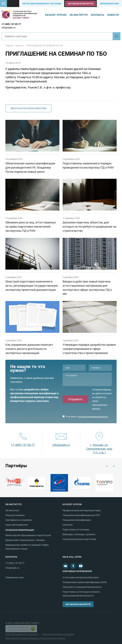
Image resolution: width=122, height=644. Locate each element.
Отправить (75, 399)
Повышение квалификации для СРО (81, 515)
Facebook (73, 566)
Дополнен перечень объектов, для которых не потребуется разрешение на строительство (89, 226)
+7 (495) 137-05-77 (11, 24)
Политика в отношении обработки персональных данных (35, 638)
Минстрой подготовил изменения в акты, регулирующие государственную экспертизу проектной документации (32, 286)
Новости (113, 15)
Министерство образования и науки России (28, 535)
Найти (116, 36)
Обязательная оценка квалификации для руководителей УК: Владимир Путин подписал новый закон (30, 167)
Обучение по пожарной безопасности (82, 587)
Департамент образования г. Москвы (25, 540)
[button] (3, 4)
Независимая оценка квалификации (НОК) (85, 582)
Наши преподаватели (17, 525)
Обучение (68, 525)
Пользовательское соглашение (58, 634)
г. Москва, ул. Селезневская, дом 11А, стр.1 (99, 449)
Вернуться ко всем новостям (28, 108)
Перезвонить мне (14, 577)
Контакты (97, 15)
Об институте (79, 15)
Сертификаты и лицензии (19, 520)
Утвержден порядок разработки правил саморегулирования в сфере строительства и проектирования (89, 349)
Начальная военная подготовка (79, 539)
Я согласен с (85, 417)
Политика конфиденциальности (22, 634)
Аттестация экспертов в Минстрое (81, 577)
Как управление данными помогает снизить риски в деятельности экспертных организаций (29, 349)
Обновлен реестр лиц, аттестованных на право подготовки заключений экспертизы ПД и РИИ (31, 226)
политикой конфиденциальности (93, 417)
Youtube (81, 566)
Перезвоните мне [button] (109, 4)
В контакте (65, 566)
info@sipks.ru (9, 28)
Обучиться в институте (80, 4)
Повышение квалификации (77, 520)
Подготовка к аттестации (76, 529)
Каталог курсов (56, 15)
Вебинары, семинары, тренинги (79, 534)
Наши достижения (15, 515)
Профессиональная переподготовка (82, 510)
